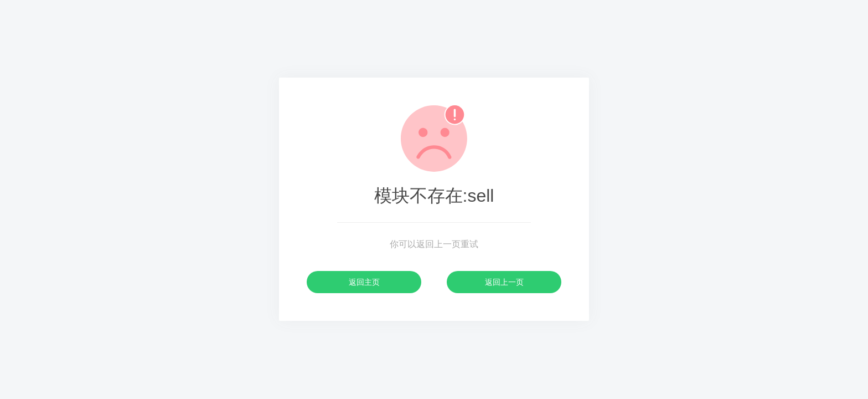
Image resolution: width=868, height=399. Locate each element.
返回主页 (364, 282)
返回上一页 (504, 282)
